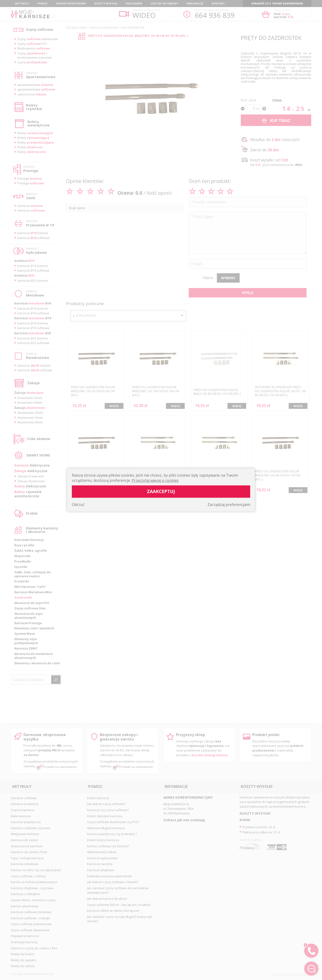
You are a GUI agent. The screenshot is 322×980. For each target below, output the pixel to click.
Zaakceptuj (161, 492)
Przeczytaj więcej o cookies (155, 481)
